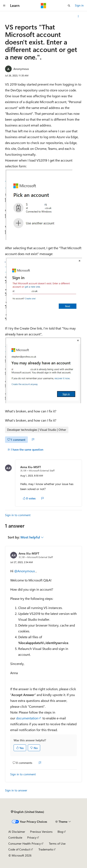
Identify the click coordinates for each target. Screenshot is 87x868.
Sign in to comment (18, 515)
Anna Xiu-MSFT (31, 467)
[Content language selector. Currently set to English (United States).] (28, 812)
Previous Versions (41, 832)
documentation (27, 718)
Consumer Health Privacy (25, 843)
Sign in (79, 5)
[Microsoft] (43, 6)
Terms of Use (57, 843)
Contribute (15, 837)
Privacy (32, 837)
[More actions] (78, 16)
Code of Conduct (19, 849)
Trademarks (46, 849)
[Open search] (69, 6)
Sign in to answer (16, 790)
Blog (60, 832)
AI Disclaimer (17, 832)
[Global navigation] (4, 6)
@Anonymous (25, 571)
